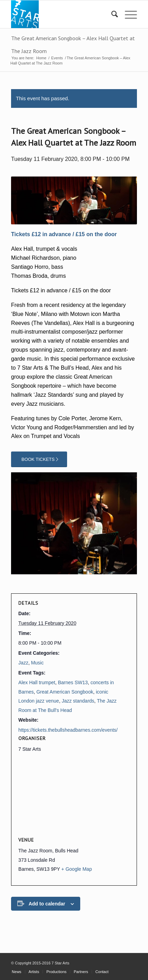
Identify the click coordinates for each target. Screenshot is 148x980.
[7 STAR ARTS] (61, 14)
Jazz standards (78, 701)
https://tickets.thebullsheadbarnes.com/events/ (68, 730)
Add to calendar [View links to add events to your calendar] (47, 904)
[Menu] (127, 14)
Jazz (23, 663)
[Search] (111, 14)
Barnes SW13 (73, 682)
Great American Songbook (65, 692)
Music (38, 663)
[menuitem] (111, 14)
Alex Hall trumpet (37, 682)
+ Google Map (76, 869)
